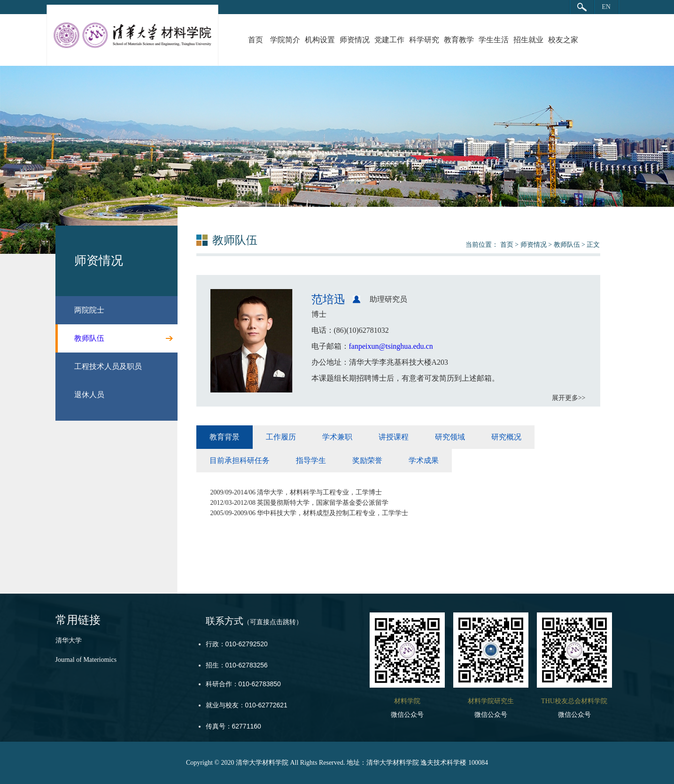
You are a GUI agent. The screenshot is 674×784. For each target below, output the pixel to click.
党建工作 (389, 40)
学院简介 (285, 40)
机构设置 (320, 40)
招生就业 (528, 40)
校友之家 (563, 40)
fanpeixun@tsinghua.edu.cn (391, 346)
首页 (256, 40)
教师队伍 (567, 245)
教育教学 (459, 40)
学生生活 (494, 40)
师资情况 (355, 40)
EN (606, 7)
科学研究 (424, 40)
